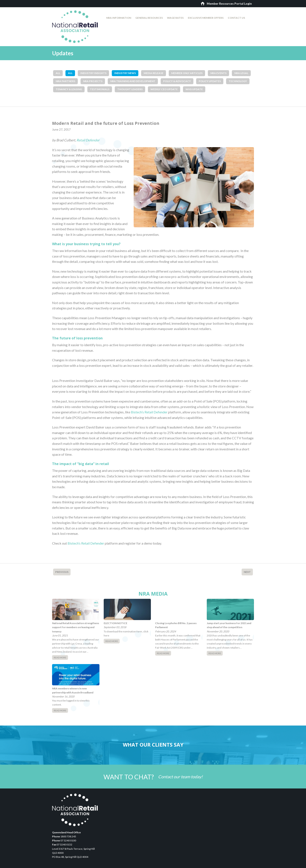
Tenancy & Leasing (69, 89)
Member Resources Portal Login (229, 4)
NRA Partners (65, 81)
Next (247, 572)
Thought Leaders (130, 89)
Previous (62, 572)
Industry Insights (93, 73)
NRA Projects (93, 81)
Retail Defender (88, 140)
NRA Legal (241, 73)
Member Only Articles (187, 73)
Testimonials (100, 89)
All (58, 73)
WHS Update (194, 89)
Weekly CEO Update (164, 89)
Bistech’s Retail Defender (149, 412)
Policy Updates (210, 81)
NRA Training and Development (133, 81)
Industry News (125, 73)
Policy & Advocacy (177, 81)
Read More (60, 657)
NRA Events (218, 73)
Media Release (154, 73)
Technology (238, 81)
